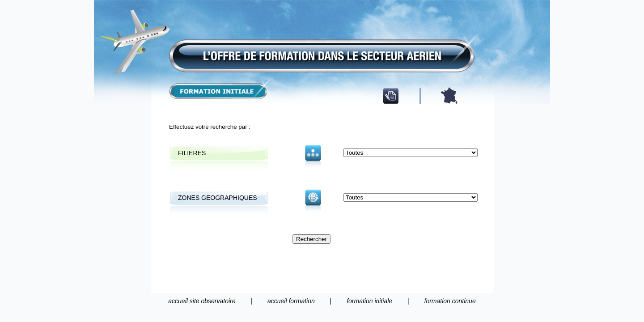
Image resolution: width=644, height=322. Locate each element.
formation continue (450, 301)
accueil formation (291, 301)
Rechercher (311, 239)
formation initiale (369, 301)
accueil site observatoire (202, 301)
